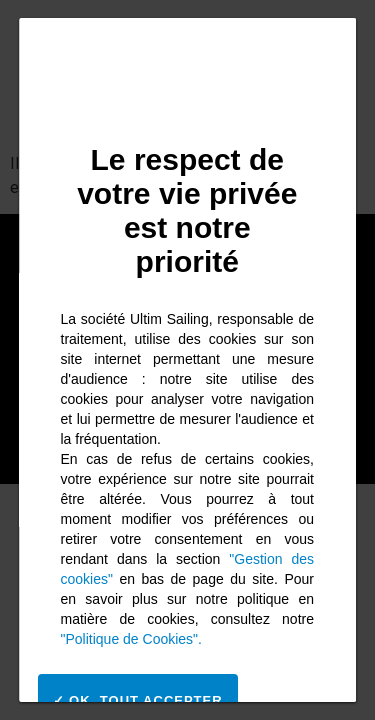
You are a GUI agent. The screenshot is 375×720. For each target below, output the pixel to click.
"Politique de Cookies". (131, 639)
